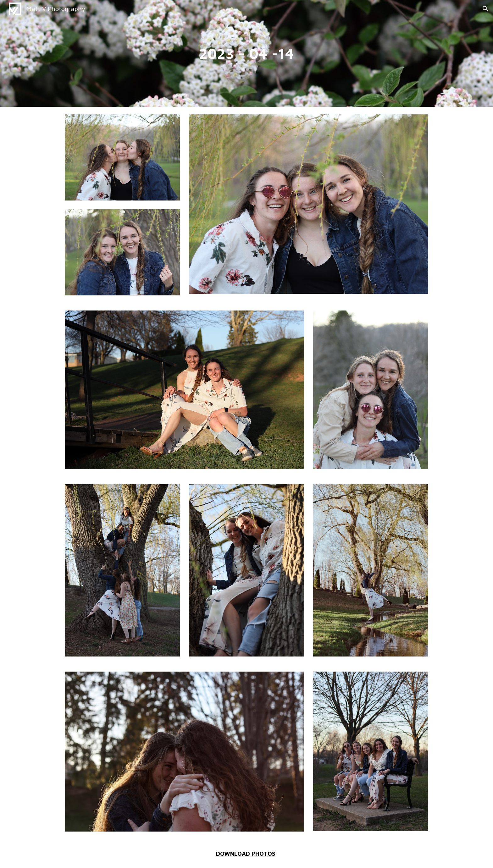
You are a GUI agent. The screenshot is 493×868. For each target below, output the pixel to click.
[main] (246, 54)
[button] (485, 9)
